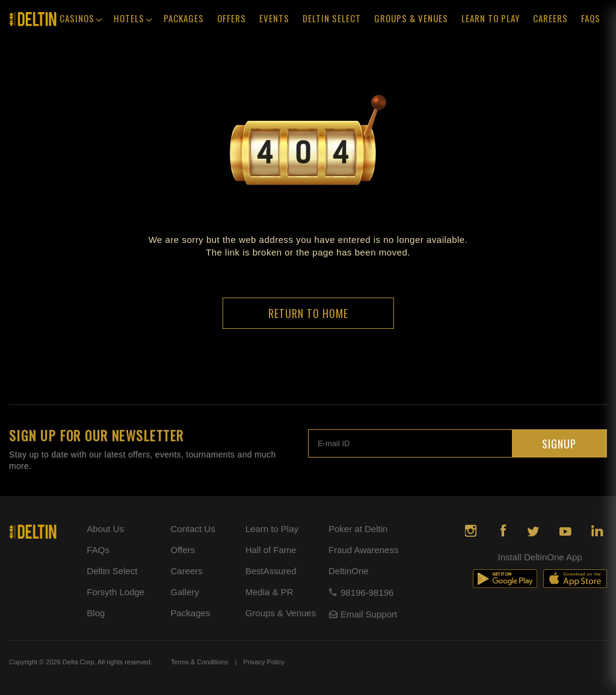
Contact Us (192, 529)
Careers (550, 18)
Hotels (132, 20)
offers (232, 18)
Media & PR (269, 592)
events (274, 18)
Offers (183, 550)
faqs (591, 18)
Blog (96, 613)
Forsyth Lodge (115, 592)
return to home (308, 313)
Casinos (80, 20)
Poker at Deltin (358, 529)
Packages (184, 18)
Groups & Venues (411, 18)
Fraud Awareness (363, 550)
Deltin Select (332, 18)
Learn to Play (272, 529)
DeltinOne (349, 571)
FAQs (98, 550)
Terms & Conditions (199, 662)
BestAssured (271, 571)
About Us (105, 529)
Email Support (363, 614)
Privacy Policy (263, 662)
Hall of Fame (271, 550)
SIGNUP (559, 444)
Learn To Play (491, 18)
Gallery (185, 592)
